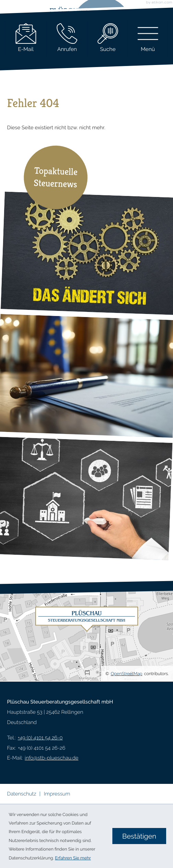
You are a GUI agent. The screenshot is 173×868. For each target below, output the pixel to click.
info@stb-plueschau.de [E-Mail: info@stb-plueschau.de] (51, 758)
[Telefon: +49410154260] (40, 738)
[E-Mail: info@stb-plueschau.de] (26, 39)
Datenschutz (21, 794)
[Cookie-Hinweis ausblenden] (139, 836)
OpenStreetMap (126, 674)
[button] (67, 39)
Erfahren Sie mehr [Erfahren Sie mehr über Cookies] (73, 858)
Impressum (57, 794)
